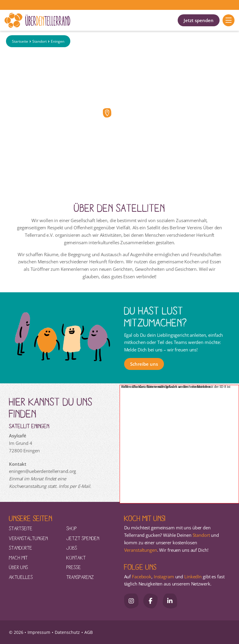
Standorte (21, 548)
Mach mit (18, 557)
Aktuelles (21, 577)
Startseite (20, 41)
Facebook (142, 577)
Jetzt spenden (199, 20)
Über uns (19, 567)
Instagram (164, 577)
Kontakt (76, 557)
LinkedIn (192, 577)
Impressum (39, 632)
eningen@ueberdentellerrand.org (42, 471)
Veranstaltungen (28, 538)
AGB (89, 632)
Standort (39, 41)
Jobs (72, 548)
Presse (74, 567)
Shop (72, 528)
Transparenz (80, 577)
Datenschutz (67, 632)
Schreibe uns (144, 364)
